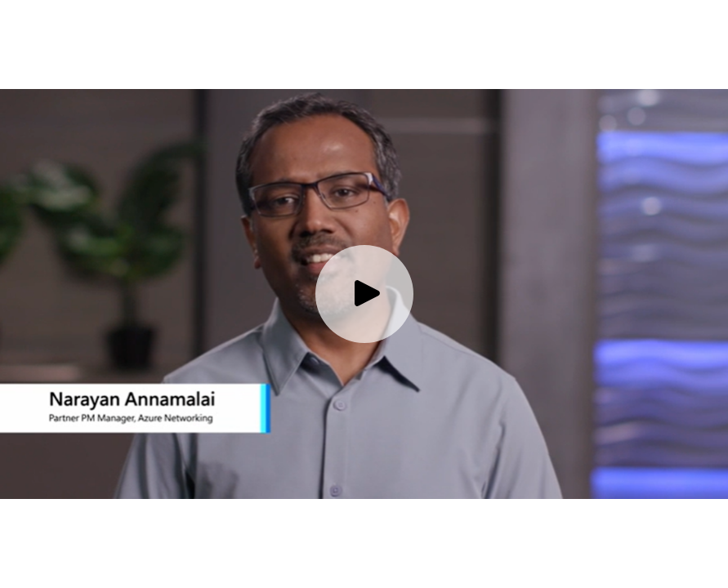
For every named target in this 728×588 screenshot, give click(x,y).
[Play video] (364, 294)
